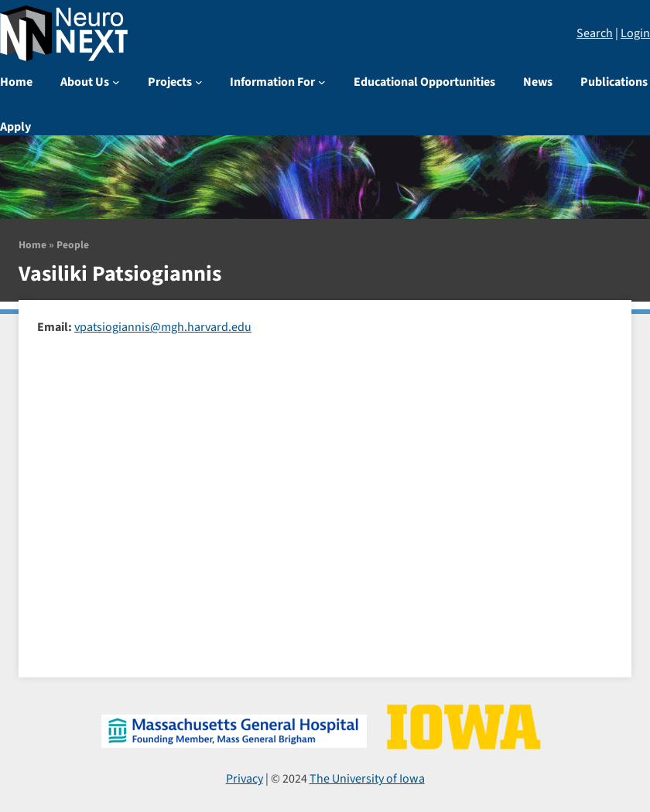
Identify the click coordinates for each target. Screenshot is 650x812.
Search (595, 33)
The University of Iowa (367, 779)
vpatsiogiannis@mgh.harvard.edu (163, 327)
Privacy (245, 779)
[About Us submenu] (116, 82)
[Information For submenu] (322, 82)
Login (635, 33)
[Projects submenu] (199, 82)
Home (32, 245)
